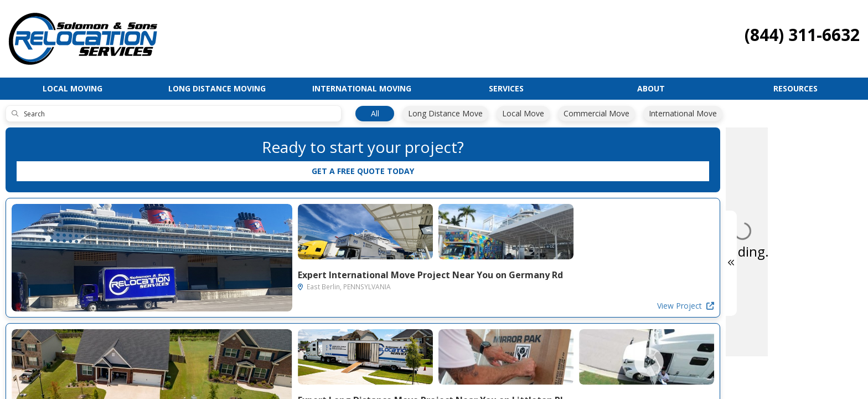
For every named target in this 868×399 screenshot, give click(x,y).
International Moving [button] (362, 88)
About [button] (651, 88)
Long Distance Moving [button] (217, 88)
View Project (307, 306)
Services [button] (506, 88)
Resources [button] (795, 88)
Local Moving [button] (73, 88)
